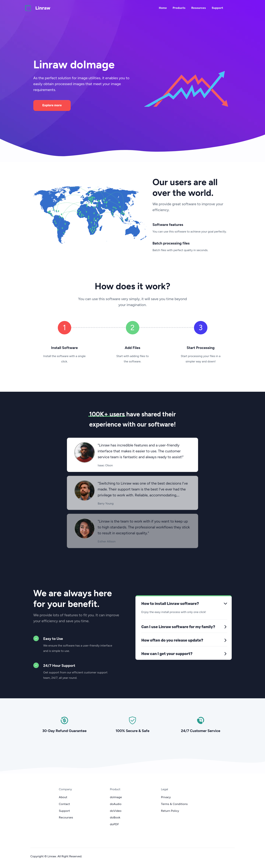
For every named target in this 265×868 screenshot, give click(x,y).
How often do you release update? (172, 640)
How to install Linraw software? (170, 604)
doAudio (116, 804)
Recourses (66, 817)
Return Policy (170, 811)
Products (179, 8)
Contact (65, 804)
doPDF (114, 824)
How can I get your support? (167, 654)
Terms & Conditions (174, 804)
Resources (199, 8)
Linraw (43, 8)
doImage (116, 797)
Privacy (166, 797)
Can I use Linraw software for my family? (178, 627)
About (63, 797)
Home (163, 8)
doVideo (116, 811)
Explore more (52, 105)
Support (217, 8)
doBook (115, 817)
